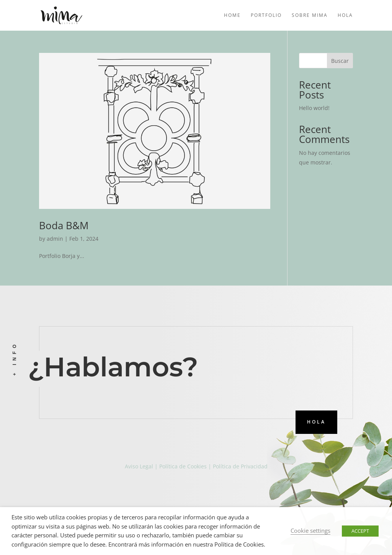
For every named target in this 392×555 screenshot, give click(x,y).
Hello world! (314, 108)
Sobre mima (310, 16)
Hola (345, 16)
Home (232, 16)
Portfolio (266, 16)
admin (55, 239)
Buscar (340, 61)
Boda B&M (64, 225)
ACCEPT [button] (360, 531)
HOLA (316, 422)
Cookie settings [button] (310, 530)
